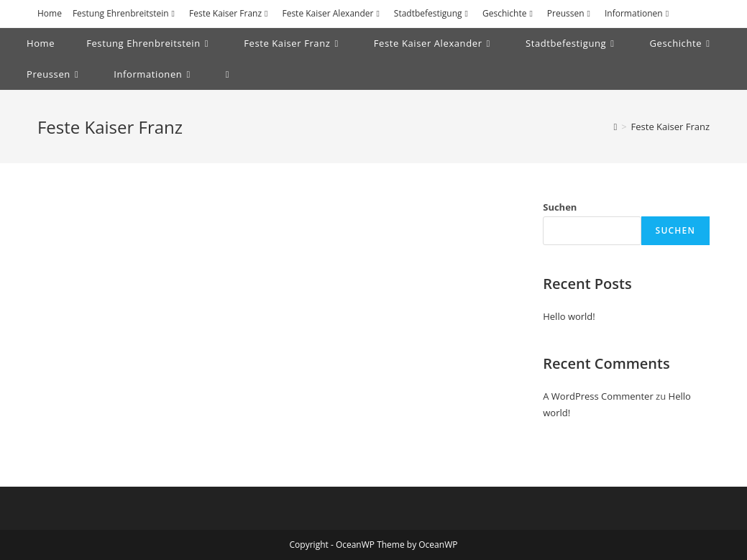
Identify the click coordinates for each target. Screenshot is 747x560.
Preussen (570, 13)
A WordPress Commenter (598, 396)
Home (50, 13)
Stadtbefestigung (433, 13)
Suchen (560, 207)
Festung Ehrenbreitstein (125, 13)
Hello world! (569, 316)
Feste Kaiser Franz (230, 13)
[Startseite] (615, 127)
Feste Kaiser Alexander (332, 13)
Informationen (638, 13)
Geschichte (509, 13)
